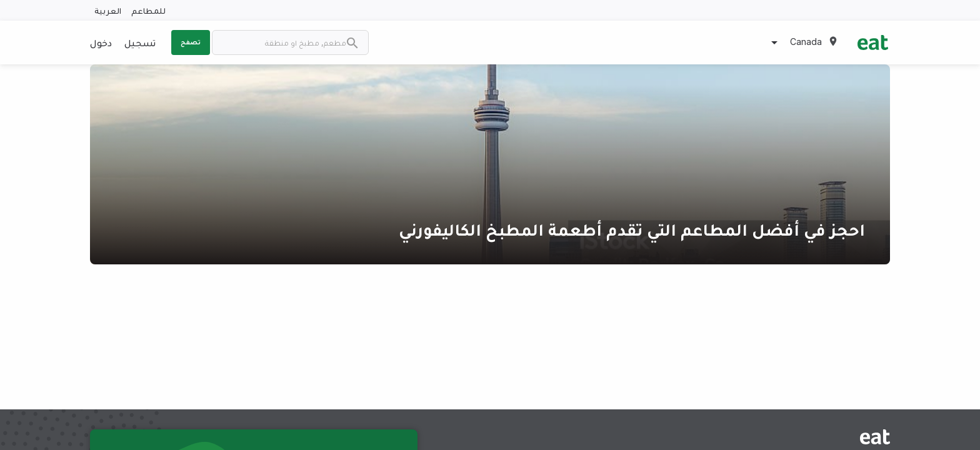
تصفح (191, 42)
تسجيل (140, 42)
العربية (108, 10)
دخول (101, 42)
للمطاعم (148, 10)
